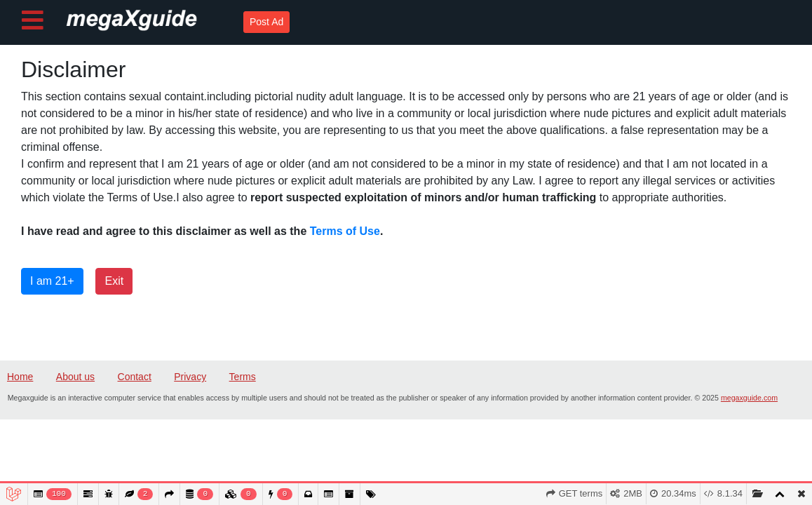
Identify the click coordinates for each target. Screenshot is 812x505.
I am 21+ (52, 281)
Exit (114, 281)
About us (75, 377)
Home (20, 377)
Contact (135, 377)
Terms (243, 377)
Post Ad (266, 22)
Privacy (190, 377)
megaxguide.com (749, 398)
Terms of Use (345, 231)
